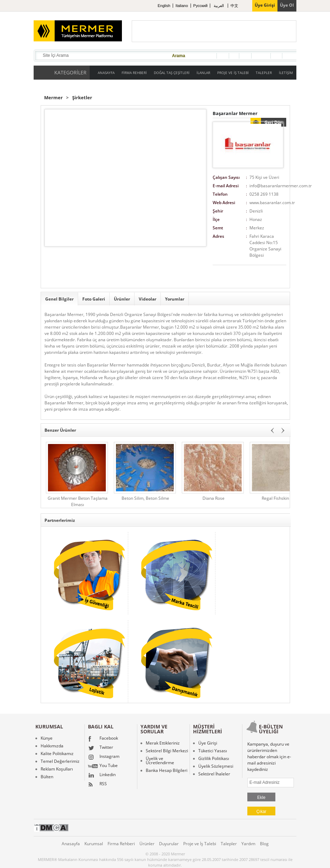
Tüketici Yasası (213, 751)
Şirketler (82, 98)
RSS (97, 785)
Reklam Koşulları (57, 769)
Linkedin (102, 775)
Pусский (201, 6)
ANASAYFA (106, 73)
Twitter (101, 748)
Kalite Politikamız (57, 754)
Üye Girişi (208, 743)
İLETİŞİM (286, 73)
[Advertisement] (214, 31)
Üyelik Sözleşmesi (216, 766)
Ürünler (122, 299)
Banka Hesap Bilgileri (167, 771)
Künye (47, 738)
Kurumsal (94, 844)
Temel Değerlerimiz (60, 761)
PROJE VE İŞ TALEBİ (233, 73)
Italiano (182, 6)
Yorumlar (175, 299)
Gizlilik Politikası (214, 759)
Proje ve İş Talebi (200, 844)
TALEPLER (264, 73)
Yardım (248, 844)
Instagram (104, 757)
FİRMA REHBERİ (134, 73)
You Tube (103, 766)
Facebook (103, 739)
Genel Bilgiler (59, 299)
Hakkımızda (52, 746)
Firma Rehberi (121, 844)
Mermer (53, 98)
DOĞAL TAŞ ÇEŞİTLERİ (172, 73)
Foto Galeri (94, 299)
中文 (234, 6)
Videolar (147, 299)
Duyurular (169, 844)
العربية (219, 6)
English (164, 6)
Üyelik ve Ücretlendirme (160, 761)
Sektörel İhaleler (214, 774)
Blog (264, 844)
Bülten (47, 777)
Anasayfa (71, 844)
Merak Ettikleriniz (163, 743)
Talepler (229, 844)
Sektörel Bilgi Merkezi (167, 751)
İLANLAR (203, 73)
